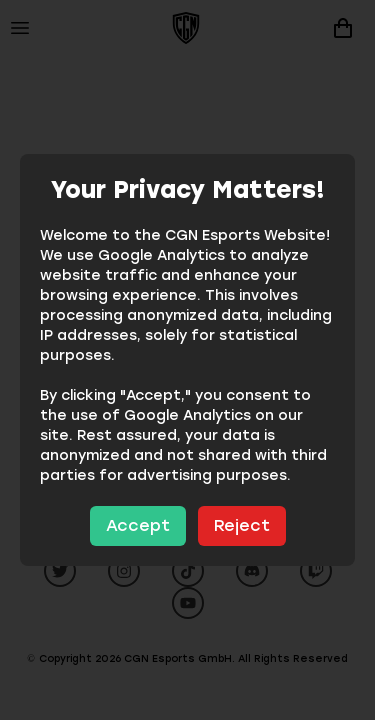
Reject (242, 525)
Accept (138, 525)
